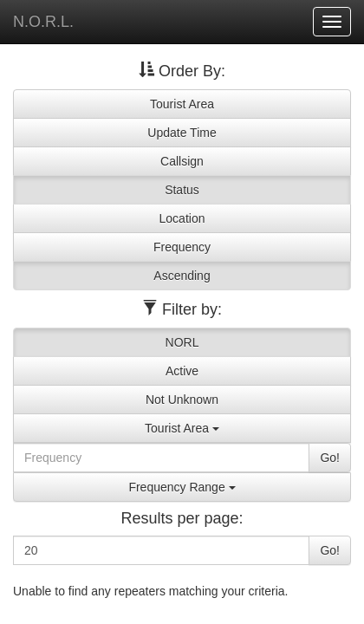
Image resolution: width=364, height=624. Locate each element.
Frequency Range (182, 487)
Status (182, 190)
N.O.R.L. (43, 22)
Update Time (182, 133)
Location (182, 218)
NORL (182, 342)
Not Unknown (182, 400)
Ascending (182, 276)
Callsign (182, 161)
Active (182, 371)
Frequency (182, 247)
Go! (330, 458)
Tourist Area (182, 104)
